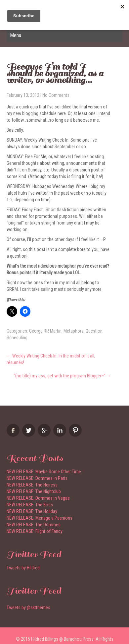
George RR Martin (45, 331)
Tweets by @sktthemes (28, 608)
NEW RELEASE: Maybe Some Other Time (44, 472)
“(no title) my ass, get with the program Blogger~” (62, 376)
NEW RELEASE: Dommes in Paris (37, 478)
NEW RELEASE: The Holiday (32, 511)
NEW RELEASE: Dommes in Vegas (38, 498)
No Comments (56, 95)
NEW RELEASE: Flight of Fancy (35, 531)
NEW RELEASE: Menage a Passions (40, 518)
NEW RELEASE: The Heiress (32, 485)
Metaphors (74, 331)
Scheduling (17, 338)
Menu (16, 35)
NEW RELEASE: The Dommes (34, 525)
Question (94, 331)
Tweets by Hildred (23, 568)
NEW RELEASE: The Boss (30, 505)
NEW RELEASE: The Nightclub (34, 491)
